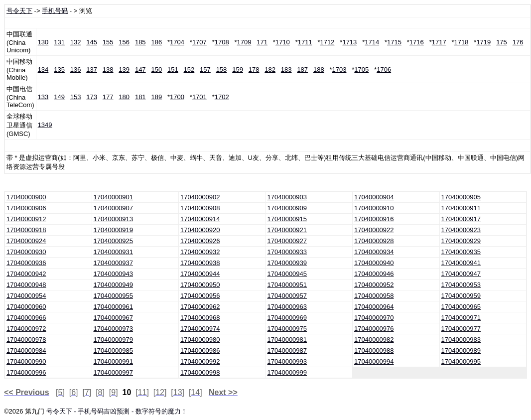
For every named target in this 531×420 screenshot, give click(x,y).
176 (518, 42)
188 (319, 70)
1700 (177, 97)
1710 (283, 42)
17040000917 (461, 219)
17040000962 (200, 307)
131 (59, 42)
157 (205, 70)
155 (108, 42)
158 (222, 70)
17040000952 (374, 285)
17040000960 (26, 307)
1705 (361, 70)
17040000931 (114, 252)
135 (59, 70)
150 (156, 70)
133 (43, 97)
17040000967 (114, 318)
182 (270, 70)
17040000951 (287, 285)
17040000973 (114, 329)
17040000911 (461, 208)
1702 (222, 97)
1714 (372, 42)
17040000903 (287, 197)
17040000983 (461, 340)
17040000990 (26, 361)
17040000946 (374, 274)
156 (124, 42)
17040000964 (374, 307)
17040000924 (26, 241)
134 (43, 70)
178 (254, 70)
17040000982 (374, 340)
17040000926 (200, 241)
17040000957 (287, 296)
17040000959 (461, 296)
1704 (177, 42)
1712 (328, 42)
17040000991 (114, 361)
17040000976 (374, 329)
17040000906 (26, 208)
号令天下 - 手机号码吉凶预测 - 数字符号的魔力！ (117, 411)
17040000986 (200, 350)
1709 (244, 42)
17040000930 (26, 252)
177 (108, 97)
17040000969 (287, 318)
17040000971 (461, 318)
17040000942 (26, 274)
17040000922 (374, 230)
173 (92, 97)
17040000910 (374, 208)
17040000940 (374, 263)
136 (76, 70)
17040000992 (200, 361)
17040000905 (461, 197)
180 (124, 97)
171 (262, 42)
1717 (439, 42)
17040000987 (287, 350)
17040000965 (461, 307)
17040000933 (287, 252)
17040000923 (461, 230)
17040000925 (114, 241)
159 (238, 70)
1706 (384, 70)
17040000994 (374, 361)
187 (302, 70)
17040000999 (287, 372)
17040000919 (114, 230)
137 (92, 70)
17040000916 (374, 219)
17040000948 (26, 285)
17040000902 (200, 197)
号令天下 (19, 11)
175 (502, 42)
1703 (339, 70)
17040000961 (114, 307)
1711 (305, 42)
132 (76, 42)
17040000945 (287, 274)
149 (59, 97)
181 (140, 97)
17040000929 (461, 241)
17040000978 (26, 340)
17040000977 (461, 329)
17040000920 (200, 230)
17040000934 (374, 252)
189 (156, 97)
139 (124, 70)
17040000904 (374, 197)
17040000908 (200, 208)
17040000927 (287, 241)
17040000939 (287, 263)
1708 (222, 42)
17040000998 (200, 372)
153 (76, 97)
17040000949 (114, 285)
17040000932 (200, 252)
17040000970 (374, 318)
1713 (349, 42)
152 (189, 70)
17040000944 (200, 274)
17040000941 (461, 263)
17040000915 (287, 219)
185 (140, 42)
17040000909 (287, 208)
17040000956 (200, 296)
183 (286, 70)
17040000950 (200, 285)
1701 (199, 97)
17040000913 (114, 219)
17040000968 (200, 318)
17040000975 (287, 329)
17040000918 (26, 230)
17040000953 (461, 285)
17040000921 (287, 230)
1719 (483, 42)
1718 (462, 42)
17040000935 (461, 252)
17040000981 (287, 340)
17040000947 (461, 274)
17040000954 (26, 296)
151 (173, 70)
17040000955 (114, 296)
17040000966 (26, 318)
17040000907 (114, 208)
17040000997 (114, 372)
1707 (199, 42)
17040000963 (287, 307)
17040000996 (26, 372)
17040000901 (114, 197)
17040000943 (114, 274)
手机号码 (55, 11)
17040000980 (200, 340)
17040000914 (200, 219)
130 (43, 42)
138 (108, 70)
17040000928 (374, 241)
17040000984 (26, 350)
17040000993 (287, 361)
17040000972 (26, 329)
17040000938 (200, 263)
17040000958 (374, 296)
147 (140, 70)
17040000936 (26, 263)
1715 (394, 42)
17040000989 (461, 350)
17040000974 (200, 329)
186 (156, 42)
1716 (417, 42)
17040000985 (114, 350)
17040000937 (114, 263)
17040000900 (26, 197)
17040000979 (114, 340)
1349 (45, 125)
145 (92, 42)
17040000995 (461, 361)
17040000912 (26, 219)
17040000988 (374, 350)
